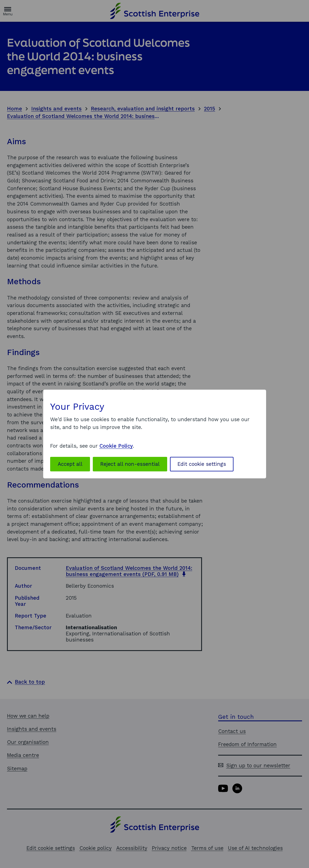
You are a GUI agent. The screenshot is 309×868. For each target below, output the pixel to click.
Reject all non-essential (130, 464)
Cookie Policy (116, 446)
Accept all (70, 464)
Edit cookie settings (202, 464)
